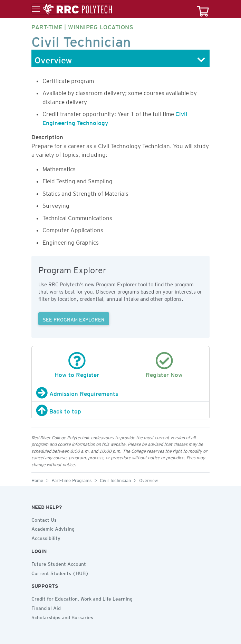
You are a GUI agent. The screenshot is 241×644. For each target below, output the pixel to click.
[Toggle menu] (72, 9)
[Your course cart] (203, 9)
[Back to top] (120, 410)
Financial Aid (46, 607)
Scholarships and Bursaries (62, 616)
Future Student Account (59, 563)
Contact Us (44, 519)
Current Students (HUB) (60, 572)
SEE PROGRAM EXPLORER (74, 319)
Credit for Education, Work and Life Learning (82, 598)
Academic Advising (53, 528)
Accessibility (46, 537)
